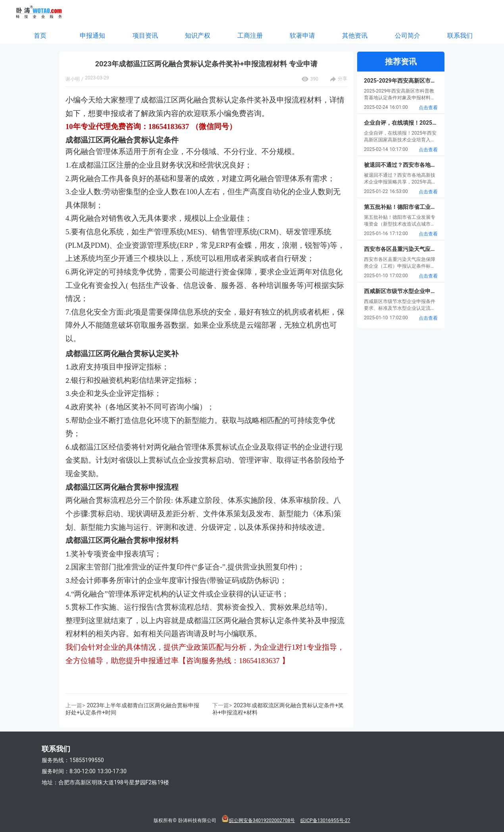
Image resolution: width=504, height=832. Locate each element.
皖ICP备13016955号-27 (325, 820)
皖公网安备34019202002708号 (262, 820)
